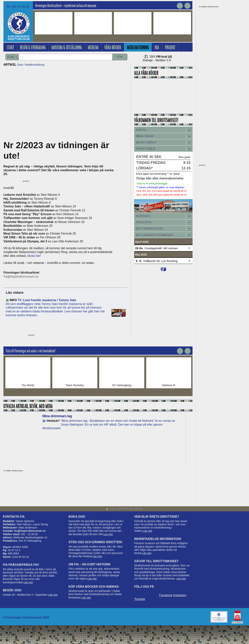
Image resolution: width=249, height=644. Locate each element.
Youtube (140, 599)
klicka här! (34, 256)
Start (20, 65)
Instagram (180, 595)
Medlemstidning (35, 65)
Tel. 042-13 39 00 (18, 7)
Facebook (166, 595)
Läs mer (28, 582)
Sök (120, 57)
